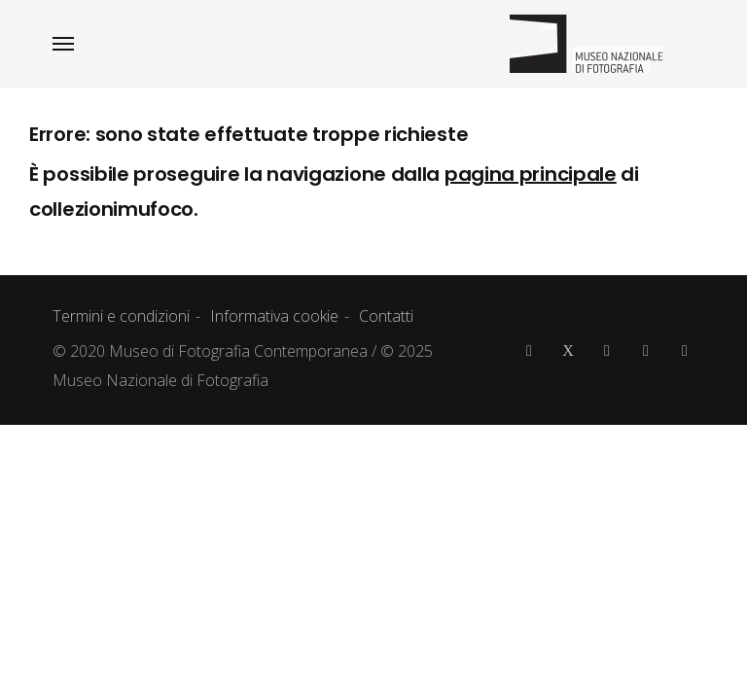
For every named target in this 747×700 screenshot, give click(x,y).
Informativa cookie (274, 316)
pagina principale (531, 174)
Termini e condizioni (121, 316)
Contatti (386, 316)
